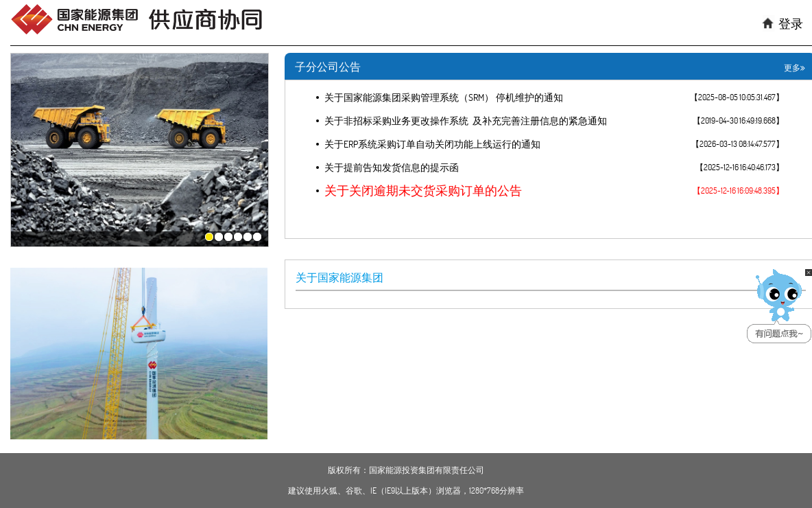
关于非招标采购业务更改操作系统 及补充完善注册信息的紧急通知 (466, 121)
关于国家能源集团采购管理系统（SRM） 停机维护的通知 (444, 97)
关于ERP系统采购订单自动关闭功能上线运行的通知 (432, 144)
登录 (791, 24)
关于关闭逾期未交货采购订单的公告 (423, 191)
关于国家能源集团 (339, 277)
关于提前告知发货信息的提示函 (392, 168)
